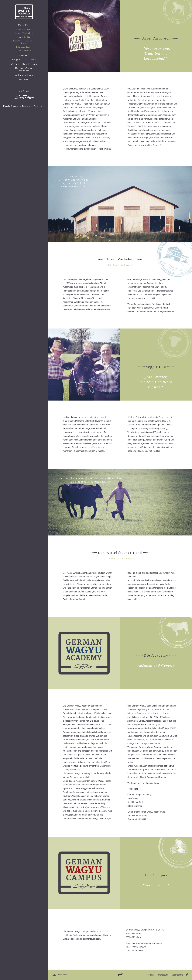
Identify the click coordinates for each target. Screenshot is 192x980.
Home (24, 12)
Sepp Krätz (24, 37)
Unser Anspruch (24, 29)
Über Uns (24, 25)
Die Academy (24, 47)
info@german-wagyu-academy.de (149, 812)
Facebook (38, 106)
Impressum (16, 106)
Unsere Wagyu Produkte (24, 69)
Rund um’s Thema (24, 75)
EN (28, 91)
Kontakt (6, 106)
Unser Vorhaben (24, 33)
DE (20, 91)
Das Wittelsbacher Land (24, 42)
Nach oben (62, 975)
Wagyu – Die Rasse (24, 60)
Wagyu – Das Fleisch (24, 64)
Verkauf (24, 55)
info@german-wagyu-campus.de (147, 943)
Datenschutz (27, 106)
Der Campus (24, 51)
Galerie (24, 79)
